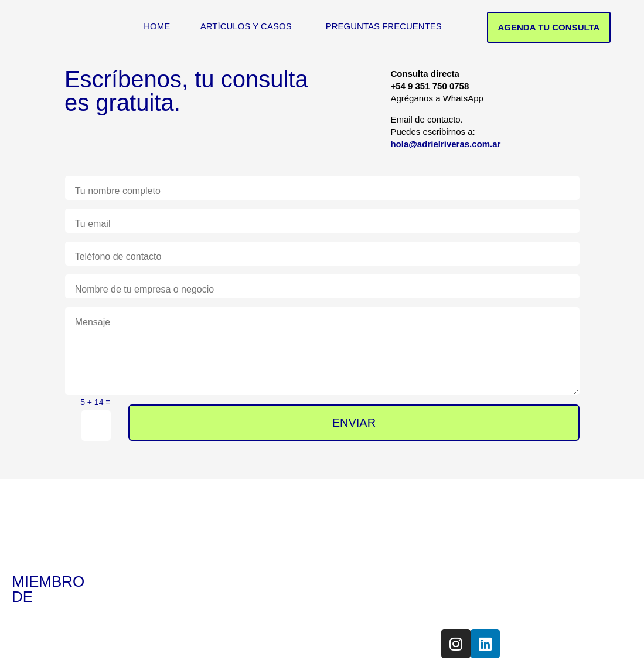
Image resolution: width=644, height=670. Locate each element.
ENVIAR (355, 423)
